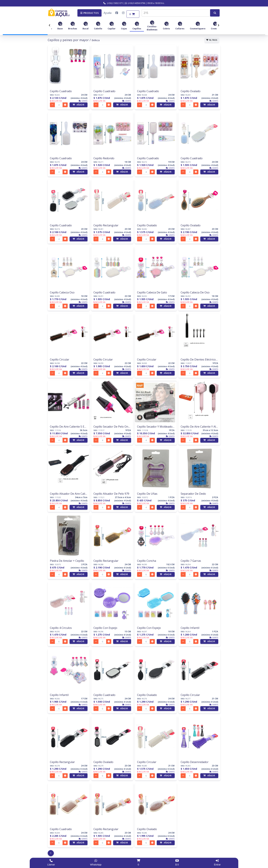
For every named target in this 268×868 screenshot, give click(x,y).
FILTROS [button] (212, 39)
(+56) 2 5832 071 (113, 3)
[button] (89, 12)
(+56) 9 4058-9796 (135, 3)
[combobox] (176, 12)
